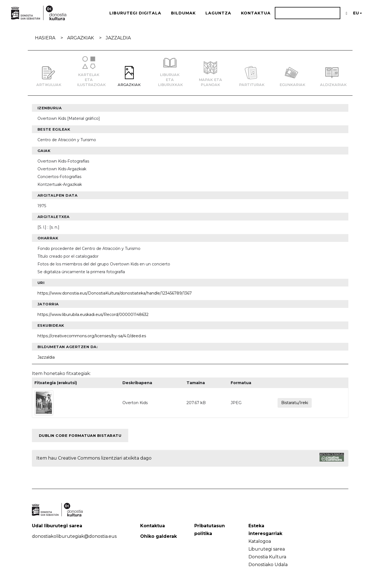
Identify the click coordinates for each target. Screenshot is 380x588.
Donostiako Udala (268, 565)
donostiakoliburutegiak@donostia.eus (74, 536)
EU (358, 13)
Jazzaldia (118, 38)
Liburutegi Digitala (135, 13)
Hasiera (45, 38)
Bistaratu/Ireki (295, 403)
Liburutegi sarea (267, 549)
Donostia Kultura (267, 557)
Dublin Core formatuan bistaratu (80, 435)
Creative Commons (79, 458)
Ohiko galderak (158, 536)
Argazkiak (80, 38)
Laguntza (218, 13)
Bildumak (183, 13)
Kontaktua (256, 13)
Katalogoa (260, 541)
